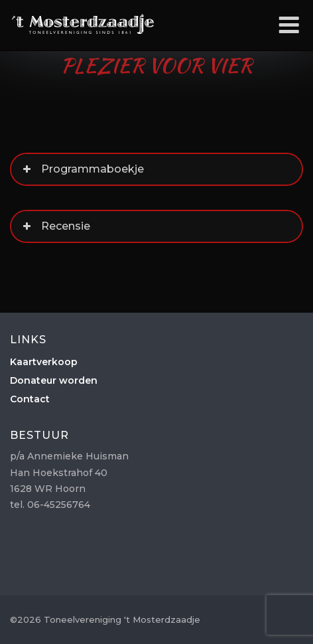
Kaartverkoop (44, 362)
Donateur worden (54, 380)
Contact (30, 399)
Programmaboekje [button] (82, 169)
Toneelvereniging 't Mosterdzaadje (83, 24)
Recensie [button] (55, 226)
